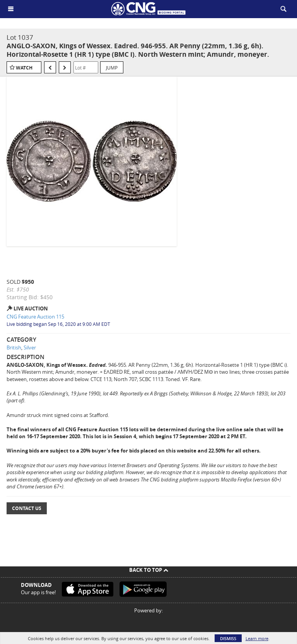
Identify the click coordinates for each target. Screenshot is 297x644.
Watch (24, 68)
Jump (112, 68)
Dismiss (228, 638)
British (14, 347)
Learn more (257, 638)
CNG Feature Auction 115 (35, 317)
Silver (30, 347)
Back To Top (149, 570)
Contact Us (27, 508)
